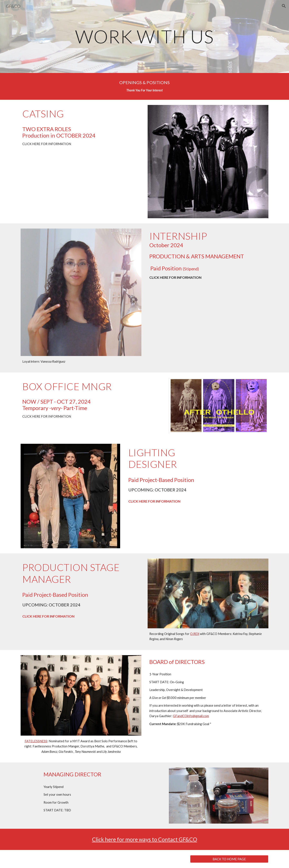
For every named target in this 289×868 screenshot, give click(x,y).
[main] (144, 36)
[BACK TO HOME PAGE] (229, 859)
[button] (284, 6)
